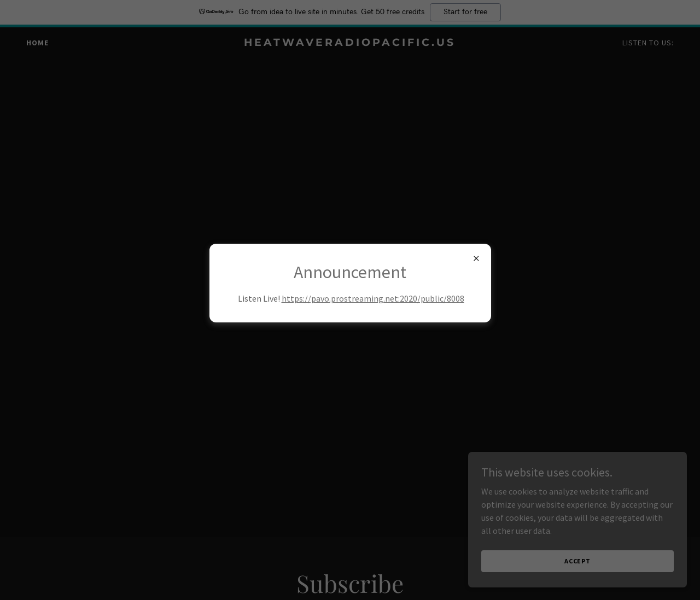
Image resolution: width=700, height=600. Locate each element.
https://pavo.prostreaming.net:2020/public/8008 (373, 298)
